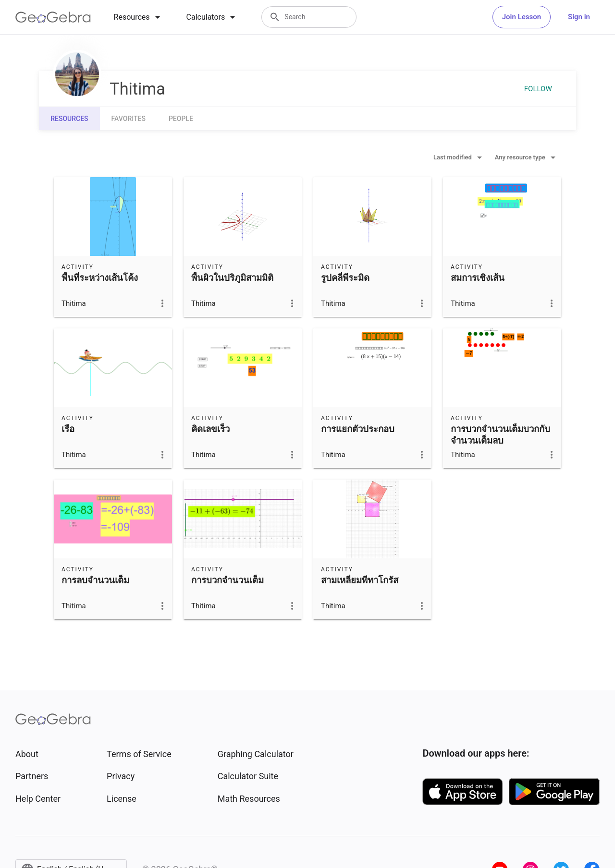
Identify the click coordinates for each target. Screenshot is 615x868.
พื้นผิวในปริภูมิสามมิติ (232, 278)
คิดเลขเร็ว (210, 429)
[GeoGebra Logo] (53, 17)
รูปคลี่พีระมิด (345, 278)
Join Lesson (522, 17)
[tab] (139, 17)
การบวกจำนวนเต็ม (228, 580)
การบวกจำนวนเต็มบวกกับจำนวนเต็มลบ (500, 435)
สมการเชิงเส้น (478, 278)
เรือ (68, 429)
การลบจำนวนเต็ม (95, 580)
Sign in (579, 17)
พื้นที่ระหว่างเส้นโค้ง (100, 278)
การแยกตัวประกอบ (358, 429)
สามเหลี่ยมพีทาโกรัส (360, 580)
